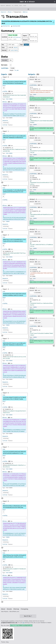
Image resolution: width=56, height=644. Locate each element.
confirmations (17, 37)
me (23, 623)
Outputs (32, 74)
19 (4, 458)
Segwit (26, 45)
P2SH (34, 279)
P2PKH (35, 190)
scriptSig (5, 91)
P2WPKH (8, 221)
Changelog (24, 609)
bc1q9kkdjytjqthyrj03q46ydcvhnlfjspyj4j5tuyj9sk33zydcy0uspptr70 (41, 99)
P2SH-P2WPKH (9, 99)
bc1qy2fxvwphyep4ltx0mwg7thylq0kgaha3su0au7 (41, 311)
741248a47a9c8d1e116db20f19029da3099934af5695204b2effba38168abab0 (14, 83)
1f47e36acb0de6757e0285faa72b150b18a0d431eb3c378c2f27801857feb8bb (14, 398)
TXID (4, 79)
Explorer (4, 12)
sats (39, 79)
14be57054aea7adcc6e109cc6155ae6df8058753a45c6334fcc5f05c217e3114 (14, 556)
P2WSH (35, 95)
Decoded (5, 60)
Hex (11, 60)
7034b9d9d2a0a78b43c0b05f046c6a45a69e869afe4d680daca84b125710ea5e (14, 295)
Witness (5, 102)
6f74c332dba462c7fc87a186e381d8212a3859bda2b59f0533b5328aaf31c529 (14, 191)
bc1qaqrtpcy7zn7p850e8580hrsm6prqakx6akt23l (41, 129)
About (3, 609)
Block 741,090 (13, 35)
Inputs (4, 74)
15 (4, 88)
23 (4, 142)
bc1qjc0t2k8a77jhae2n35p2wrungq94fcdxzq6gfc (41, 159)
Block (10, 12)
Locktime (4, 68)
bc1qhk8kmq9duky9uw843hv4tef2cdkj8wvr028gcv (41, 223)
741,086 (16, 70)
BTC (36, 79)
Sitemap (16, 609)
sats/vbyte (14, 50)
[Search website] (28, 6)
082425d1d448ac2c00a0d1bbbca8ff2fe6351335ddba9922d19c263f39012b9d (14, 507)
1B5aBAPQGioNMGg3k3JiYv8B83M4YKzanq (41, 193)
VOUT (4, 86)
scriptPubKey (33, 85)
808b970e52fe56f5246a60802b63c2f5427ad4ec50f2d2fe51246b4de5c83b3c (14, 240)
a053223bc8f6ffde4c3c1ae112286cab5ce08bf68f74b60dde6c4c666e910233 (14, 137)
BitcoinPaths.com (14, 612)
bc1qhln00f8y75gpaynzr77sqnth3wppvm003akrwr (41, 342)
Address (25, 12)
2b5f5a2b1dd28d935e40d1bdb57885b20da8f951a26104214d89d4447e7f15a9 (14, 452)
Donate (9, 609)
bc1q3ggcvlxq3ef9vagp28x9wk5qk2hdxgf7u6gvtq (41, 253)
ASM (9, 91)
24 (4, 349)
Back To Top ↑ (28, 616)
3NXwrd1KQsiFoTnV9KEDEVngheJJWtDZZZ (41, 282)
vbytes (16, 47)
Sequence (5, 120)
